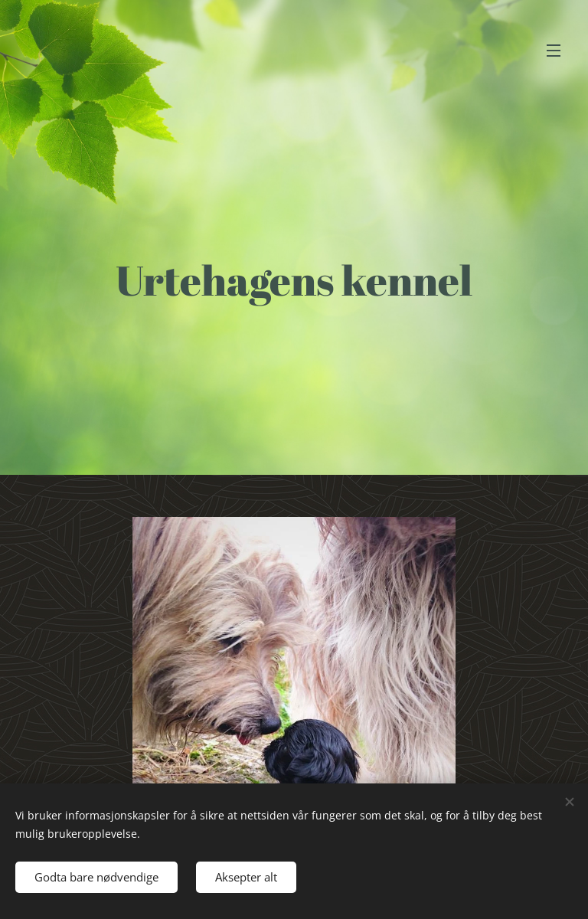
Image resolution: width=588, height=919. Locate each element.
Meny (554, 51)
